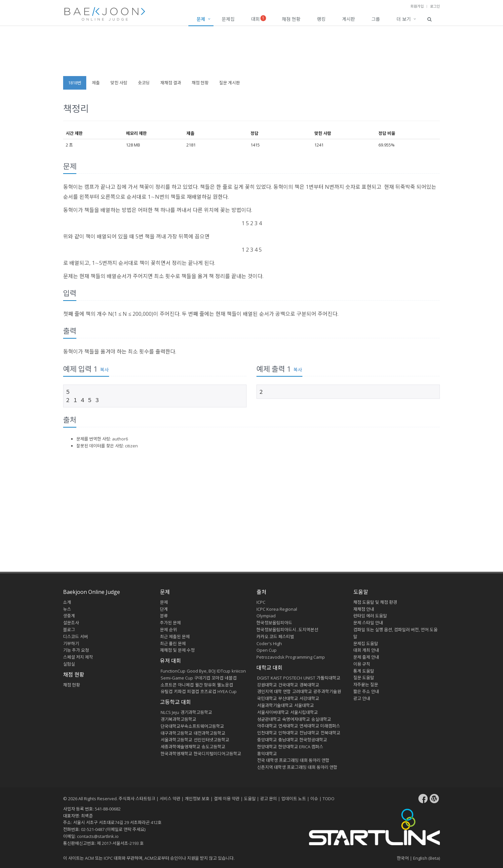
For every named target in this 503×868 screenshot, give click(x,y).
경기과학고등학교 (196, 712)
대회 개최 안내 (366, 650)
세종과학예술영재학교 (180, 747)
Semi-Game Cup (177, 678)
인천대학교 (267, 733)
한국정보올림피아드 (274, 623)
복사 (104, 370)
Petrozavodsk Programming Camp (291, 657)
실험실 (69, 664)
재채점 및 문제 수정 (177, 650)
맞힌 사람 (119, 83)
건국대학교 (288, 685)
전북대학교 (330, 733)
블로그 (69, 630)
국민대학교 (267, 698)
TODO (329, 799)
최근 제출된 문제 (175, 637)
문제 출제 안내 (366, 657)
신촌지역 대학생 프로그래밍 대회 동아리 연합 (297, 767)
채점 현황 (291, 19)
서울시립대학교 (304, 712)
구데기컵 (202, 678)
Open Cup (267, 650)
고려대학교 (302, 691)
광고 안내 (362, 698)
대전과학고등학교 (210, 733)
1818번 (75, 83)
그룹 (376, 19)
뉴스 (67, 609)
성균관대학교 (269, 719)
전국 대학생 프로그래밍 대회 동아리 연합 (293, 760)
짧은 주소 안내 (366, 691)
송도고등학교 (213, 747)
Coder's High (269, 643)
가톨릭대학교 (329, 678)
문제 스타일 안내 (368, 623)
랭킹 (321, 19)
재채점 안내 (364, 609)
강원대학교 (267, 685)
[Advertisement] (251, 54)
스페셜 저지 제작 (78, 657)
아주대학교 (267, 726)
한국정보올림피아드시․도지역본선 (287, 630)
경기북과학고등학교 (178, 719)
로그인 (435, 6)
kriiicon (239, 671)
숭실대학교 (321, 719)
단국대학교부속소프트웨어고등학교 (192, 726)
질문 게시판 (230, 83)
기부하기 (71, 643)
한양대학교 (267, 747)
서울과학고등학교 (176, 740)
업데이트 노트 (294, 799)
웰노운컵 (225, 685)
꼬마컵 (217, 678)
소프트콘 (169, 685)
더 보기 (404, 19)
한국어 (403, 858)
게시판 (348, 19)
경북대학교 (309, 685)
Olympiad (266, 616)
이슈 (314, 799)
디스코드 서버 (76, 637)
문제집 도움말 (366, 643)
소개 (67, 602)
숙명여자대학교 (296, 719)
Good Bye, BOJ (201, 671)
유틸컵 (167, 691)
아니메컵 (186, 685)
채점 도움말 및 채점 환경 (375, 602)
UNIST (309, 678)
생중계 (69, 616)
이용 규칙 (362, 664)
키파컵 (180, 691)
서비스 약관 (170, 799)
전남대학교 (309, 733)
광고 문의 (269, 799)
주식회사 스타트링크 (137, 799)
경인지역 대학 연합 (274, 691)
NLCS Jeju (170, 712)
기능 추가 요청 (76, 650)
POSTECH (293, 678)
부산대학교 (288, 698)
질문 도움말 (364, 678)
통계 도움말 (364, 671)
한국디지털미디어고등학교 (217, 754)
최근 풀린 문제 (173, 643)
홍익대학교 (267, 754)
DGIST (263, 678)
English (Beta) (426, 858)
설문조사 (71, 623)
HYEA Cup (227, 691)
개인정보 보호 (197, 799)
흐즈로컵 (208, 691)
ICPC (261, 602)
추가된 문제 (170, 623)
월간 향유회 (205, 685)
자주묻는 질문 (366, 684)
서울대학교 (304, 705)
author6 (120, 439)
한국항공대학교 (313, 740)
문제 (201, 19)
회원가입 (417, 6)
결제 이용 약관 (227, 799)
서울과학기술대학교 (275, 705)
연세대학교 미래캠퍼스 (320, 726)
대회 (259, 19)
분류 (164, 616)
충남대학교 (288, 740)
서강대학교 (309, 698)
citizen (131, 446)
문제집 (228, 19)
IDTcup (224, 671)
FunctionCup (173, 671)
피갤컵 (193, 691)
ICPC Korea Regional (277, 609)
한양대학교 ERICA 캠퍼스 (301, 747)
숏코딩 (144, 83)
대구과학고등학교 (176, 733)
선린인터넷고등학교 (212, 740)
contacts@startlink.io (98, 836)
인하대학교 (288, 733)
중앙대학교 (267, 740)
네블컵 (231, 678)
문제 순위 (168, 630)
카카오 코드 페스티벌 (275, 637)
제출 (96, 83)
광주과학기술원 (327, 691)
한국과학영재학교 (176, 754)
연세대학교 (288, 726)
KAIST (276, 678)
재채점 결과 (171, 83)
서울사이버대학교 (273, 712)
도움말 (361, 592)
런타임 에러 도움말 (370, 616)
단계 (164, 609)
